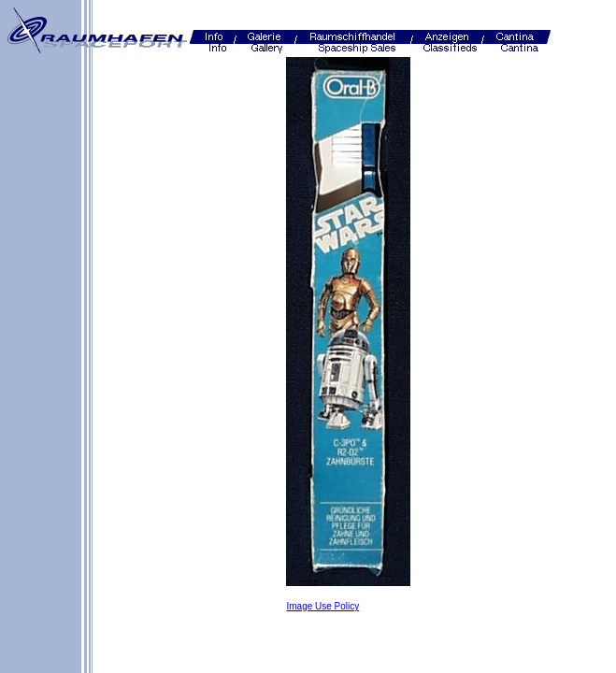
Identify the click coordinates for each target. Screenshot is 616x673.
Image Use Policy (322, 606)
